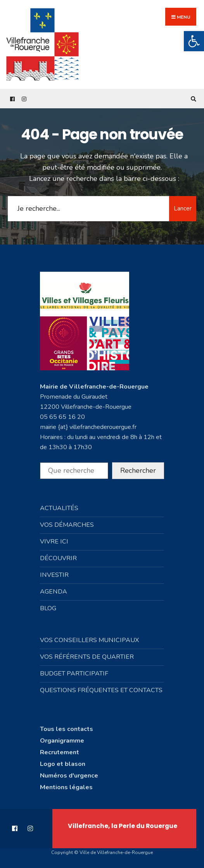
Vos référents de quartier (87, 657)
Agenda (54, 592)
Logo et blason (63, 764)
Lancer (183, 208)
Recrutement (60, 752)
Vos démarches (67, 525)
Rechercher (138, 470)
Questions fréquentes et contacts (101, 690)
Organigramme (62, 741)
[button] (194, 41)
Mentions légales (66, 787)
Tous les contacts (67, 729)
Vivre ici (54, 542)
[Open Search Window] (192, 99)
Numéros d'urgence (69, 776)
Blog (48, 608)
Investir (54, 575)
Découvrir (58, 558)
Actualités (59, 508)
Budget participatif (74, 674)
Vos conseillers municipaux (90, 640)
